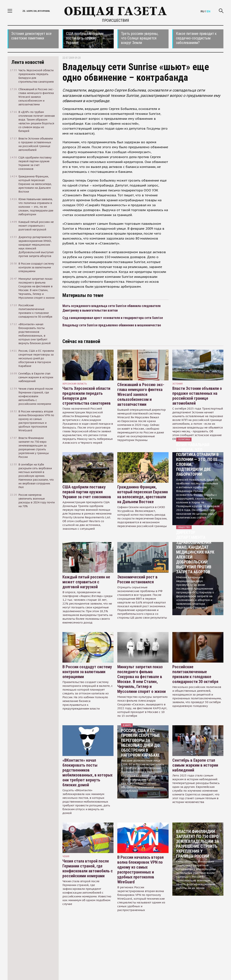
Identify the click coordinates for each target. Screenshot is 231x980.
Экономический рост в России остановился (137, 579)
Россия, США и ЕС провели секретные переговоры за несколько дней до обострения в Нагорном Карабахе (140, 743)
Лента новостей (28, 62)
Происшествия (115, 20)
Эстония (177, 384)
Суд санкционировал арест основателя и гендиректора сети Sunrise (113, 318)
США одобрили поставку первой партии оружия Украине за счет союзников (87, 492)
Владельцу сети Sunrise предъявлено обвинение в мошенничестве (112, 325)
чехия (66, 856)
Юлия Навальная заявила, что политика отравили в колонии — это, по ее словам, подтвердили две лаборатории (197, 459)
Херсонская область (75, 384)
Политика (184, 439)
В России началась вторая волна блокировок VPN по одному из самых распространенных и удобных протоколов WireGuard (140, 870)
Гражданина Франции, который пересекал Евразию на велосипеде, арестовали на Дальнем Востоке (143, 494)
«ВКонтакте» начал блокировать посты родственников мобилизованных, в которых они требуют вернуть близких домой (88, 773)
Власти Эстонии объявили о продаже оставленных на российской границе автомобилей (197, 396)
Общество (184, 527)
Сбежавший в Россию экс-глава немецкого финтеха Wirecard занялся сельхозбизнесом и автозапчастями (141, 394)
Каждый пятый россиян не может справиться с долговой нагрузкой (86, 582)
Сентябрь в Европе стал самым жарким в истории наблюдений (195, 765)
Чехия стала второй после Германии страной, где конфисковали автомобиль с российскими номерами (88, 868)
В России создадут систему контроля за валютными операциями (87, 672)
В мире (127, 725)
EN (209, 11)
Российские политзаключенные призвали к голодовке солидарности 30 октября (195, 674)
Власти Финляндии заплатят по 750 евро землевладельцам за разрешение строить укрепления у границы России (198, 844)
